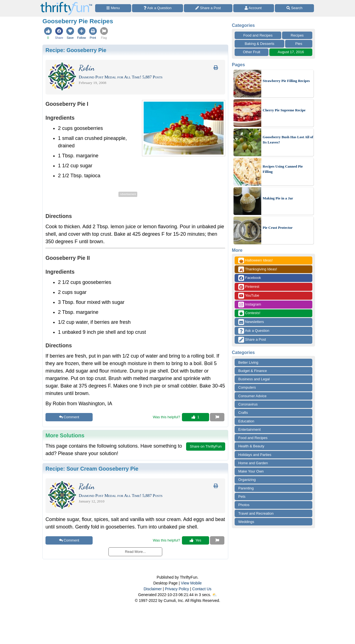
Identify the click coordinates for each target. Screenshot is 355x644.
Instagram (250, 305)
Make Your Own (251, 471)
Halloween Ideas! (255, 261)
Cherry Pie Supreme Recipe (284, 110)
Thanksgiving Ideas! (258, 269)
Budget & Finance (253, 371)
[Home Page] (66, 3)
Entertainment (249, 429)
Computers (247, 387)
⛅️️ (215, 595)
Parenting (246, 488)
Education (246, 421)
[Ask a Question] (158, 8)
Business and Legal (254, 379)
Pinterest (249, 287)
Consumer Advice (252, 396)
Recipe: (76, 50)
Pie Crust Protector (278, 228)
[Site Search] (294, 8)
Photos (244, 505)
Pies (299, 44)
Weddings (246, 522)
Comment (69, 417)
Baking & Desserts (259, 44)
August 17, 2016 (291, 52)
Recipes (297, 35)
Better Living (248, 362)
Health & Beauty (251, 446)
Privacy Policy (177, 589)
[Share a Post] (208, 8)
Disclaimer (153, 589)
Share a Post (252, 340)
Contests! (249, 313)
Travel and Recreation (256, 513)
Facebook (250, 278)
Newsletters (251, 322)
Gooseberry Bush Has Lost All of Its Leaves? (288, 140)
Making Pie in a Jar (278, 198)
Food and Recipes (258, 35)
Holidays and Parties (255, 455)
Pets (242, 497)
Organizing (247, 480)
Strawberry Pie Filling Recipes (286, 81)
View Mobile (191, 583)
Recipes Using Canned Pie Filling (283, 169)
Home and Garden (253, 463)
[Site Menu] (113, 8)
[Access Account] (254, 8)
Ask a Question (254, 331)
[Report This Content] (217, 417)
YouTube (249, 296)
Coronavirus (248, 404)
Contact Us (202, 589)
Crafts (243, 413)
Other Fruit (252, 52)
